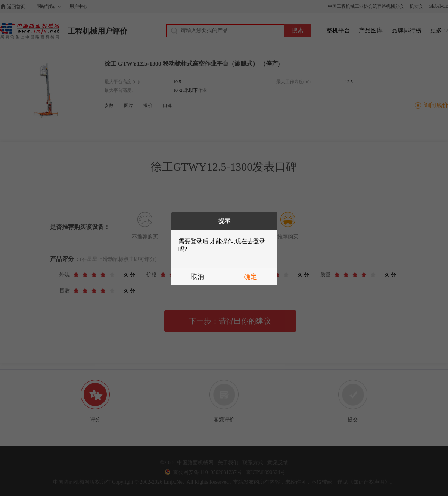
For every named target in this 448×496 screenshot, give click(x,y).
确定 (251, 277)
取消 (197, 277)
